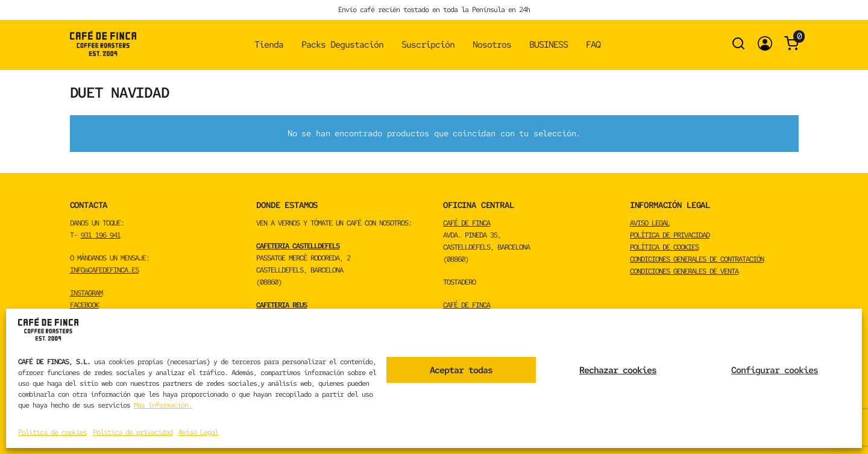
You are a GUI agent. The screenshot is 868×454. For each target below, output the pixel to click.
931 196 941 (101, 235)
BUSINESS (549, 45)
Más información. (163, 405)
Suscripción (428, 45)
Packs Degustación (342, 45)
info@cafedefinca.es (104, 270)
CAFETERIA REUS (281, 305)
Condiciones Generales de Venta (684, 271)
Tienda (269, 45)
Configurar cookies (775, 370)
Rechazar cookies (618, 370)
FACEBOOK (84, 305)
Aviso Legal (198, 432)
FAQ (593, 45)
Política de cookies (52, 432)
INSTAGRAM (86, 293)
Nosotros (492, 45)
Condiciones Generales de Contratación (697, 259)
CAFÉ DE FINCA (467, 223)
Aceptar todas (461, 370)
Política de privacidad (133, 432)
